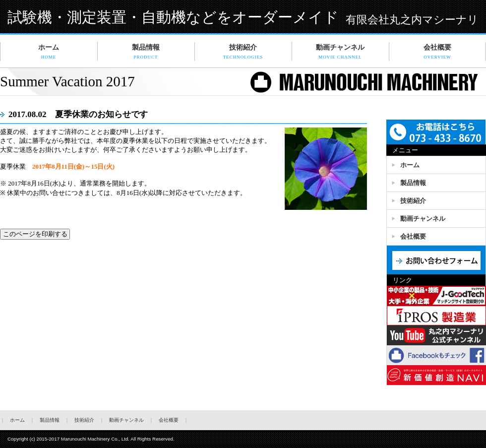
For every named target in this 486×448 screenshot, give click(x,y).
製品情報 (146, 52)
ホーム (49, 52)
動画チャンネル (340, 52)
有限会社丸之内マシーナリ (412, 20)
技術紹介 (243, 52)
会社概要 (437, 52)
